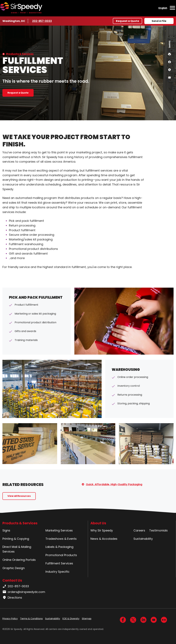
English (163, 8)
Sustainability (143, 539)
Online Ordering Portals (19, 560)
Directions (12, 598)
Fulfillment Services (59, 563)
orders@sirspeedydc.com (24, 592)
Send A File (159, 21)
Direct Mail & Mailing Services (17, 549)
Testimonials (158, 530)
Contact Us (12, 580)
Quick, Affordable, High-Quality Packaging (114, 484)
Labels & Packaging (59, 547)
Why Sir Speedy (102, 530)
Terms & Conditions (31, 619)
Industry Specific (57, 572)
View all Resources (19, 496)
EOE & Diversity (71, 619)
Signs (6, 530)
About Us (98, 523)
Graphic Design (14, 568)
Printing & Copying (16, 539)
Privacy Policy (10, 619)
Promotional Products (61, 555)
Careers (139, 530)
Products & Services (20, 54)
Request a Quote (127, 21)
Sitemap (87, 619)
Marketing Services (59, 530)
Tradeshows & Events (61, 539)
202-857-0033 (42, 21)
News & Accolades (104, 539)
